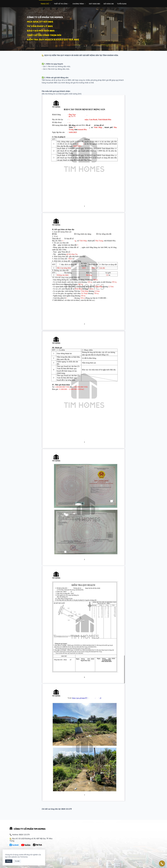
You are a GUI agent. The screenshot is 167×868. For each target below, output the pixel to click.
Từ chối (17, 861)
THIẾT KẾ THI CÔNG (62, 4)
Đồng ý (9, 861)
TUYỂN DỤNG (122, 4)
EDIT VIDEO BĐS (95, 4)
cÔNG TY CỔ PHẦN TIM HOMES (45, 17)
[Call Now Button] (162, 863)
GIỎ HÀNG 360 (109, 4)
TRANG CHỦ (46, 4)
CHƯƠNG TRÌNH (79, 4)
